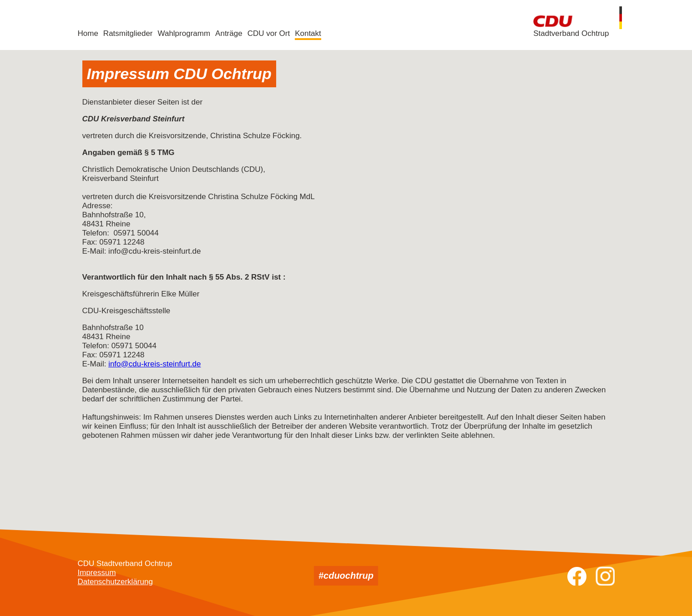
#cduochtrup (346, 576)
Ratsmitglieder (128, 33)
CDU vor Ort (269, 33)
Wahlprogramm (184, 33)
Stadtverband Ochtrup (571, 33)
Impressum (97, 573)
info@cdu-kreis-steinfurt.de (154, 364)
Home (88, 33)
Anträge (229, 33)
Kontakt (308, 33)
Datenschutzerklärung (115, 582)
